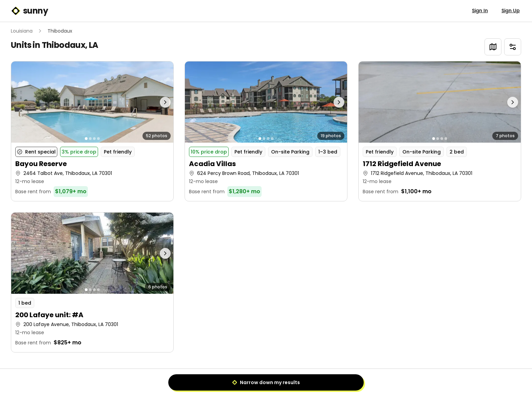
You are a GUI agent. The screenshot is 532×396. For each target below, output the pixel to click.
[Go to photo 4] (98, 139)
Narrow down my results (266, 382)
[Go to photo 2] (90, 139)
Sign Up (511, 11)
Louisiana (22, 31)
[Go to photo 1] (86, 139)
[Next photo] (153, 102)
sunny (29, 11)
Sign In (480, 11)
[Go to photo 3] (94, 139)
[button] (92, 131)
